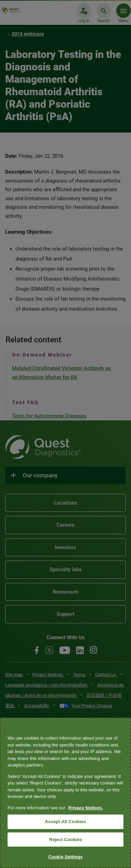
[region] (65, 793)
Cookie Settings (65, 857)
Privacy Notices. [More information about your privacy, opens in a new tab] (85, 808)
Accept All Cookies (65, 822)
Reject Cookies (65, 840)
